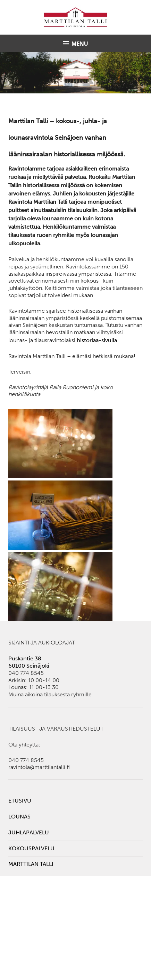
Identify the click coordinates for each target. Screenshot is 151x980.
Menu (80, 44)
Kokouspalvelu (31, 848)
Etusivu (20, 801)
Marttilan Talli (31, 864)
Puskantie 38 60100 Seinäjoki (29, 662)
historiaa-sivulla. (98, 340)
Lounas (19, 817)
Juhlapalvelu (29, 832)
